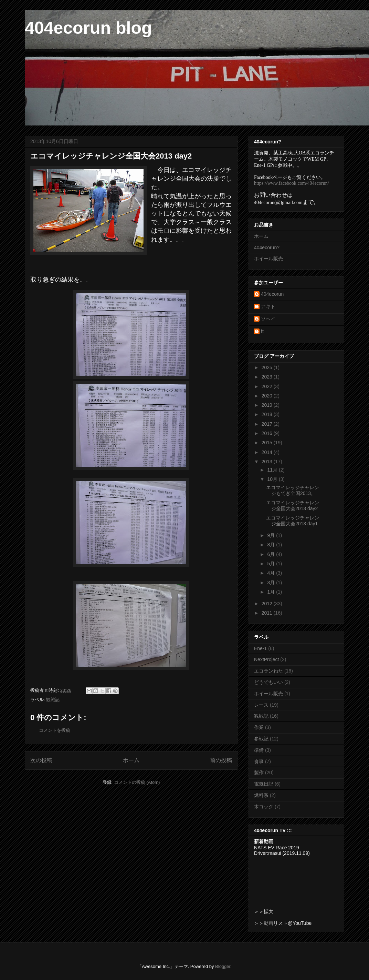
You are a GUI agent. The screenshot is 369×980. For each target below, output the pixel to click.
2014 (268, 452)
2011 (268, 613)
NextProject (266, 659)
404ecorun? (267, 247)
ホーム (131, 760)
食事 (259, 761)
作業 (259, 727)
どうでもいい (268, 682)
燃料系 (261, 795)
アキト (268, 306)
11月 (273, 470)
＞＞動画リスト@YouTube (283, 923)
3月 (272, 583)
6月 (272, 554)
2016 (268, 433)
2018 (268, 414)
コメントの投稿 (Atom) (137, 782)
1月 (272, 592)
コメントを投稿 (55, 730)
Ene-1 (260, 648)
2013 (268, 462)
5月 (272, 564)
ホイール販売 (268, 259)
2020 (268, 396)
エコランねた (268, 671)
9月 (272, 535)
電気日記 (264, 784)
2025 (268, 367)
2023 (268, 377)
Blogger (223, 966)
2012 (268, 604)
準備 (259, 750)
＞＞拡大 (264, 911)
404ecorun (272, 294)
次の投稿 (41, 760)
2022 (268, 386)
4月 (272, 573)
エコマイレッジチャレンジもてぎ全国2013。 (293, 490)
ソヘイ (268, 319)
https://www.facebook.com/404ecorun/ (292, 183)
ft (262, 331)
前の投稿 (221, 760)
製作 (259, 772)
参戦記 (261, 739)
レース (261, 705)
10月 (273, 479)
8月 (272, 545)
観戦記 (53, 700)
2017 (268, 424)
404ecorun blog (88, 28)
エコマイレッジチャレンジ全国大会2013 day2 (293, 506)
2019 (268, 405)
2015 (268, 443)
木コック (264, 807)
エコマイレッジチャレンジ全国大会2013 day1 (293, 521)
